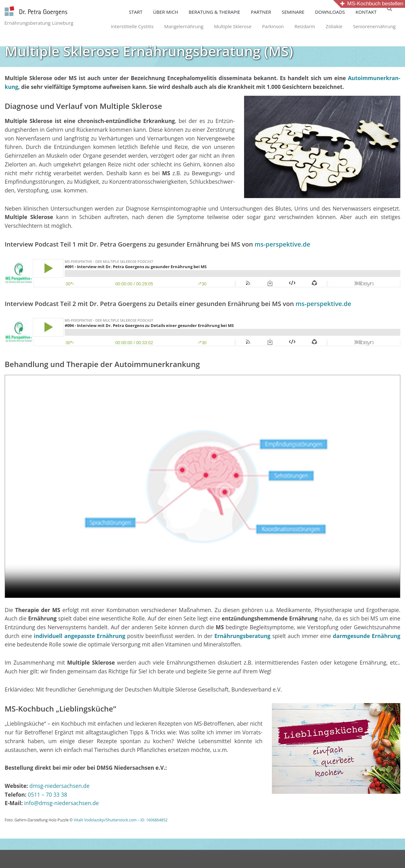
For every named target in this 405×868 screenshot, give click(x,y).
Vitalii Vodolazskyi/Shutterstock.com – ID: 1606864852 (121, 821)
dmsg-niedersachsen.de (59, 787)
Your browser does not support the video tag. (202, 488)
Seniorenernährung (363, 26)
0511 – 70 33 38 (47, 796)
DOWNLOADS (337, 12)
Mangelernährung (172, 26)
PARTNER (269, 12)
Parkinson (262, 26)
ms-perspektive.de (282, 245)
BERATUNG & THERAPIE (222, 12)
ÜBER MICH (173, 12)
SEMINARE (300, 12)
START (143, 12)
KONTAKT (374, 12)
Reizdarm (293, 26)
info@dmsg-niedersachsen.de (61, 804)
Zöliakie (322, 26)
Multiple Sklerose (221, 26)
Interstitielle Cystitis (121, 26)
